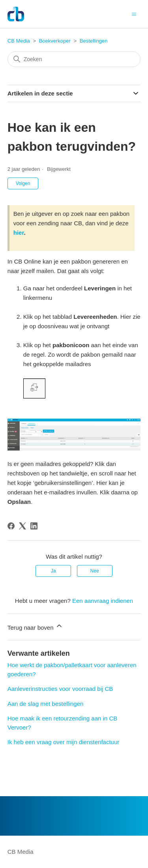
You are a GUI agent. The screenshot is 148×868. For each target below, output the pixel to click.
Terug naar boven (35, 626)
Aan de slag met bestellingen (46, 704)
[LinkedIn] (34, 526)
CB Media (19, 41)
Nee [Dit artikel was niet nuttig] (95, 571)
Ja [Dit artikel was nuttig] (53, 571)
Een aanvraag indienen (103, 601)
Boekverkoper (55, 41)
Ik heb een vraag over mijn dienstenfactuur (64, 742)
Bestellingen (94, 41)
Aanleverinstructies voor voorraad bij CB (60, 689)
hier (19, 233)
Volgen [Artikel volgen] (23, 183)
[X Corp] (22, 526)
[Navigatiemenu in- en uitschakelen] (134, 14)
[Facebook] (11, 526)
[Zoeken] (74, 59)
